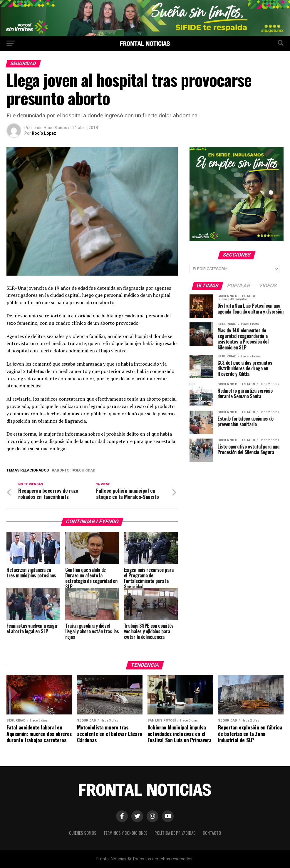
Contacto (212, 833)
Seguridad (85, 470)
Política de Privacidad (175, 833)
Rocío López (44, 133)
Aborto (62, 470)
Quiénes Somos (83, 833)
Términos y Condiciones (125, 833)
